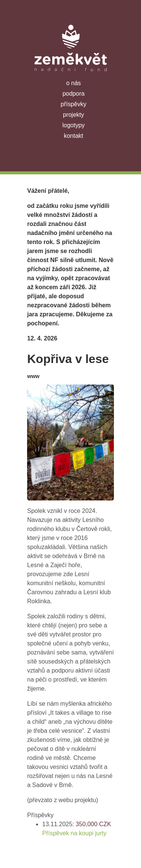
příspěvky (73, 104)
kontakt (74, 136)
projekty (73, 115)
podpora (74, 94)
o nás (74, 83)
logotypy (74, 125)
